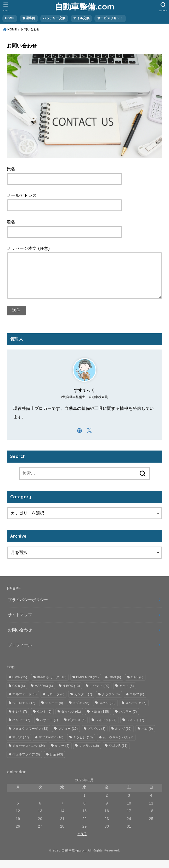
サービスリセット (110, 18)
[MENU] (6, 7)
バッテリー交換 (54, 18)
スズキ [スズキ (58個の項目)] (81, 711)
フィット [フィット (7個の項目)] (135, 728)
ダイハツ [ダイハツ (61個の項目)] (71, 719)
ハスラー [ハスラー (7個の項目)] (128, 719)
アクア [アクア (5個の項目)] (126, 694)
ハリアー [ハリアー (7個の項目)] (21, 728)
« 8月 (82, 842)
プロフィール (20, 653)
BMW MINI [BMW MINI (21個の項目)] (88, 685)
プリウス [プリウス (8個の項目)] (96, 737)
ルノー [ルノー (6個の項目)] (62, 754)
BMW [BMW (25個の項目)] (20, 685)
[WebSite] (80, 438)
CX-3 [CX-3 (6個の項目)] (115, 685)
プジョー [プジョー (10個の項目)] (68, 737)
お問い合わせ (20, 638)
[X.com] (89, 438)
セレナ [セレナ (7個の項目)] (20, 719)
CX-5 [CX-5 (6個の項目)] (137, 685)
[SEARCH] (163, 7)
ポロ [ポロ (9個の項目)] (147, 737)
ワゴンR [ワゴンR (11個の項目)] (118, 754)
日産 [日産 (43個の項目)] (56, 762)
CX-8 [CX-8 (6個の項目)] (19, 694)
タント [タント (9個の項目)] (44, 719)
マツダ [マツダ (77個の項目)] (21, 745)
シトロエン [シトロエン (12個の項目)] (24, 711)
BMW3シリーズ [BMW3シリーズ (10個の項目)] (52, 685)
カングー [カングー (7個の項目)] (83, 702)
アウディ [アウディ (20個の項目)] (100, 694)
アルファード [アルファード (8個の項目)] (24, 702)
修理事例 (29, 18)
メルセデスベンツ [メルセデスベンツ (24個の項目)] (29, 754)
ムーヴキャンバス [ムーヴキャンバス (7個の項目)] (118, 745)
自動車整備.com (85, 6)
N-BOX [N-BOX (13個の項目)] (71, 694)
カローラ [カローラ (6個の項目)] (55, 702)
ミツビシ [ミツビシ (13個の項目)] (83, 745)
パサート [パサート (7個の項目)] (49, 728)
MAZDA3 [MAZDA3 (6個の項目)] (44, 694)
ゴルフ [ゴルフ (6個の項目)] (137, 702)
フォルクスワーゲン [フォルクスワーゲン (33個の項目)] (30, 737)
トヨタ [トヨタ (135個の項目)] (100, 719)
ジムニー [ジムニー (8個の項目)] (54, 711)
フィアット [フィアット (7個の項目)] (106, 728)
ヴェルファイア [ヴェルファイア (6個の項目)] (26, 762)
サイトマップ (20, 623)
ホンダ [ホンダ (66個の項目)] (123, 737)
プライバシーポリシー (28, 608)
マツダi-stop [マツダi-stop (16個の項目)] (51, 745)
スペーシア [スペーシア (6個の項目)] (136, 711)
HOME (10, 18)
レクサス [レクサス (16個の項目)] (89, 754)
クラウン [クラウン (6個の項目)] (111, 702)
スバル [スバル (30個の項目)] (107, 711)
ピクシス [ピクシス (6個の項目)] (77, 728)
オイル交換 (81, 18)
